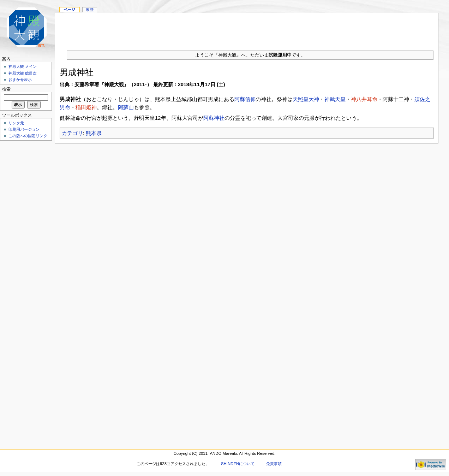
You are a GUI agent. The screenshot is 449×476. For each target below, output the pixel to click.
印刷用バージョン (24, 129)
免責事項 (274, 464)
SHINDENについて (238, 464)
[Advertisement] (247, 29)
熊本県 (94, 133)
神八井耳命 (364, 99)
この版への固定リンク (28, 136)
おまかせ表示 (20, 80)
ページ (69, 10)
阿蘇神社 (214, 118)
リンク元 (16, 123)
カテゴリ (72, 133)
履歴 (90, 10)
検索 (6, 89)
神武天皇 (335, 99)
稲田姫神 (86, 107)
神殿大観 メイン (23, 66)
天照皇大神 (306, 99)
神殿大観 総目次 (23, 73)
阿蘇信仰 (245, 99)
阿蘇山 (126, 107)
